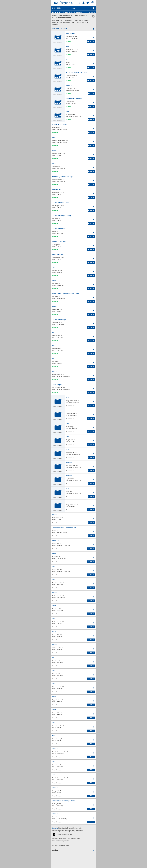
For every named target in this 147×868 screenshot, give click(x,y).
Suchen (55, 850)
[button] (62, 835)
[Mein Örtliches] (84, 3)
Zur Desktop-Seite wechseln (61, 845)
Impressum (56, 831)
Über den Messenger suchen (61, 841)
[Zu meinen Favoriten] (88, 3)
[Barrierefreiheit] (93, 3)
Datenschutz (79, 831)
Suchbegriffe (63, 828)
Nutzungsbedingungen (67, 831)
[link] (93, 16)
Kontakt (70, 828)
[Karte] (93, 8)
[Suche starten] (79, 3)
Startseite (55, 828)
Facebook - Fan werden (59, 838)
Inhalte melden (79, 828)
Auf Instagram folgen (74, 838)
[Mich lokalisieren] (74, 29)
